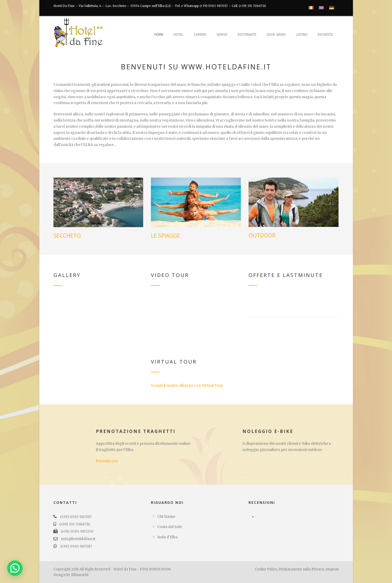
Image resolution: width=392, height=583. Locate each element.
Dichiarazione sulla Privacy (301, 569)
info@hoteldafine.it (78, 539)
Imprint (332, 569)
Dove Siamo (276, 35)
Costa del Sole (170, 527)
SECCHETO (67, 236)
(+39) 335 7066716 (75, 524)
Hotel (179, 35)
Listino (302, 35)
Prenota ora (107, 461)
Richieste (325, 35)
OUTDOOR (262, 235)
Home (159, 35)
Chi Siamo (166, 516)
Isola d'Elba (167, 537)
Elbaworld (80, 575)
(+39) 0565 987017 (76, 517)
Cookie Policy (266, 569)
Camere (200, 35)
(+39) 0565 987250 (77, 531)
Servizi (222, 35)
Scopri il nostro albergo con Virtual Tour (187, 385)
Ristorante (247, 35)
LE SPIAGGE (166, 236)
